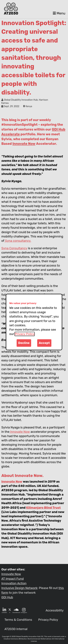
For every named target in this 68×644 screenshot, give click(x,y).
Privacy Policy (25, 334)
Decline (24, 343)
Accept (44, 343)
